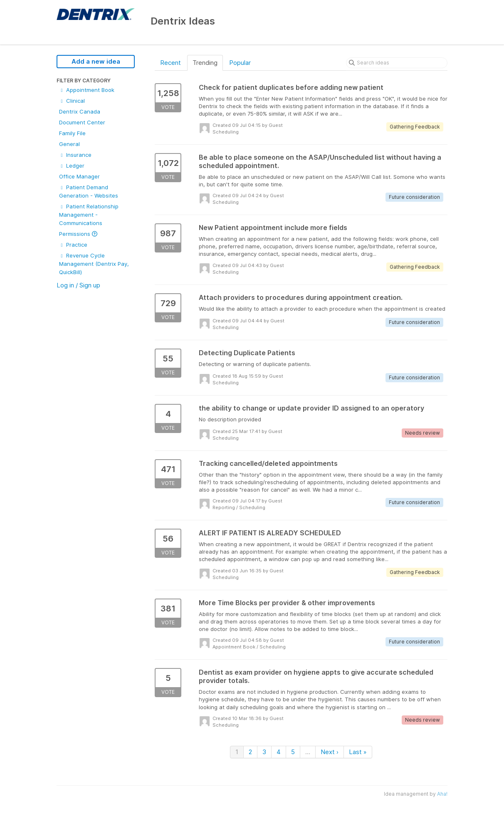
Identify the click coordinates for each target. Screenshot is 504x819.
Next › (330, 752)
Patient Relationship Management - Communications (89, 215)
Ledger (72, 166)
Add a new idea (96, 61)
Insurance (75, 155)
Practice (73, 245)
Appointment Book (87, 90)
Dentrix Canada (80, 111)
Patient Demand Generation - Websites (89, 191)
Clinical (72, 101)
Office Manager (79, 176)
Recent (170, 63)
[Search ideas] (397, 63)
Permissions (78, 234)
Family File (72, 133)
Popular (240, 63)
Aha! (442, 794)
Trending (205, 63)
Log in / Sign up (78, 285)
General (69, 144)
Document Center (82, 122)
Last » (358, 752)
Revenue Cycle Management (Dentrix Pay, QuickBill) (94, 264)
